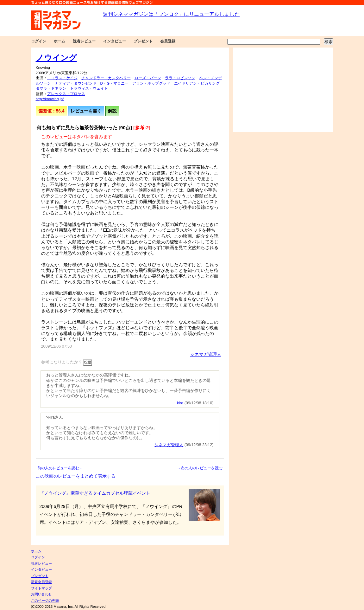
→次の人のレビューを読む (200, 468)
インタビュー (115, 41)
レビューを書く (86, 111)
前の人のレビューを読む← (60, 468)
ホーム (60, 41)
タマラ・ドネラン (51, 88)
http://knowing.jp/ (50, 99)
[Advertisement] (283, 90)
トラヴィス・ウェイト (89, 88)
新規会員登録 (41, 582)
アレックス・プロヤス (66, 94)
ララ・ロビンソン (180, 78)
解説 (112, 111)
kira (180, 403)
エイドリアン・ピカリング (197, 83)
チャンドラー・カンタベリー (106, 78)
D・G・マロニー (115, 83)
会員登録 (168, 41)
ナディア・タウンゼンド (76, 83)
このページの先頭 (45, 600)
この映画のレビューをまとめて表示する (76, 476)
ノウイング (56, 58)
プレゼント (143, 41)
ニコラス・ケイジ (62, 78)
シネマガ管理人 (206, 354)
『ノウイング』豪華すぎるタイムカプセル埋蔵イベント (95, 493)
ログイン (39, 41)
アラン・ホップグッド (151, 83)
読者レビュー (84, 41)
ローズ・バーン (148, 78)
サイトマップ (41, 588)
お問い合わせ (41, 594)
